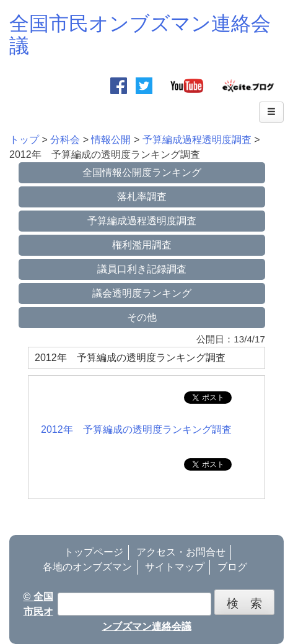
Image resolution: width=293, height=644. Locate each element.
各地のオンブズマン (87, 567)
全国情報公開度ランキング (142, 172)
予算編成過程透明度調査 (142, 221)
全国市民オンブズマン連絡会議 (140, 34)
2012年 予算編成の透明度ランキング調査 (136, 429)
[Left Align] (271, 112)
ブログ (232, 567)
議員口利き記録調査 (142, 269)
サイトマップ (175, 567)
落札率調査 (142, 197)
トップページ (94, 552)
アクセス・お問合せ (181, 552)
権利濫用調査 (142, 245)
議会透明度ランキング (142, 293)
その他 (142, 317)
